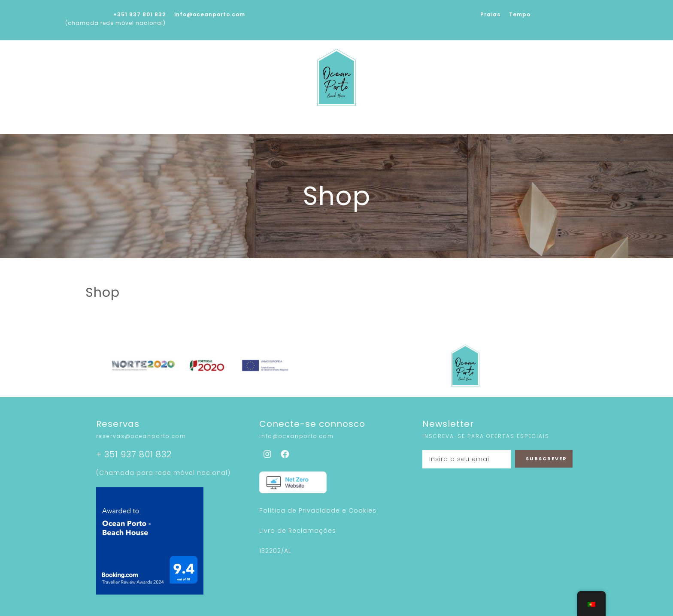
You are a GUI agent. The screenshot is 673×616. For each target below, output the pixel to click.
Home (161, 124)
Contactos (502, 124)
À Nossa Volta (439, 124)
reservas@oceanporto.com (141, 436)
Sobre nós (206, 124)
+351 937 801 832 (139, 14)
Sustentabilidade (364, 124)
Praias (490, 14)
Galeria (302, 124)
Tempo (520, 14)
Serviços (256, 124)
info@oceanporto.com (210, 14)
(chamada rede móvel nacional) (115, 23)
